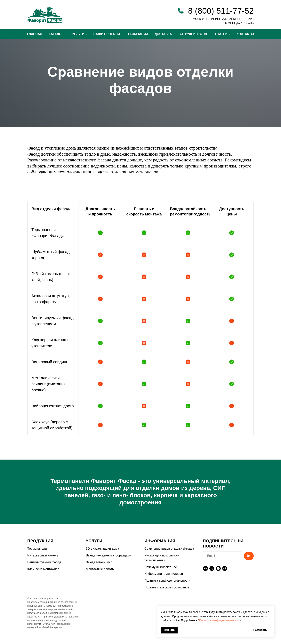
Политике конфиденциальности (219, 620)
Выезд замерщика (99, 562)
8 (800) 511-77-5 (219, 11)
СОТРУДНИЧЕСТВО (194, 34)
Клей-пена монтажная (43, 569)
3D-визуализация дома (103, 549)
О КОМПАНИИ (137, 34)
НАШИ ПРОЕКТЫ (107, 34)
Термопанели (37, 549)
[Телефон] (212, 568)
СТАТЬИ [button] (221, 34)
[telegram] (225, 568)
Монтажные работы (100, 569)
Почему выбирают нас (161, 567)
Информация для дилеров (164, 574)
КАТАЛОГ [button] (56, 34)
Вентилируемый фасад (44, 562)
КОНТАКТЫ (245, 34)
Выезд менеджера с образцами (109, 555)
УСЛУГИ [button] (78, 34)
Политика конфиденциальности (167, 581)
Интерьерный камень (43, 555)
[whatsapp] (218, 568)
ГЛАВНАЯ (35, 34)
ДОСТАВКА (163, 34)
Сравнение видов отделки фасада (169, 549)
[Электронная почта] (205, 568)
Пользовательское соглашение (167, 587)
